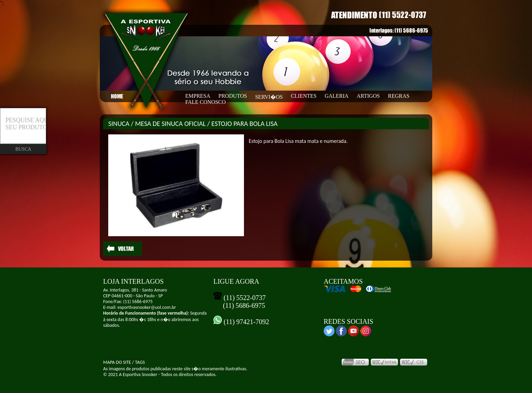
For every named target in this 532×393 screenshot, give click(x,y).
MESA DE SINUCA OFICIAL (170, 124)
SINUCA (119, 124)
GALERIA (337, 96)
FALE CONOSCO (205, 102)
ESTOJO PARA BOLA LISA (244, 124)
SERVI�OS (269, 97)
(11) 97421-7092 (245, 322)
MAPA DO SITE (117, 362)
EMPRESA (198, 96)
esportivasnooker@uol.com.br (147, 307)
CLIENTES (304, 96)
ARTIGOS (368, 96)
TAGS (140, 362)
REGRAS (399, 96)
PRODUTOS (233, 96)
